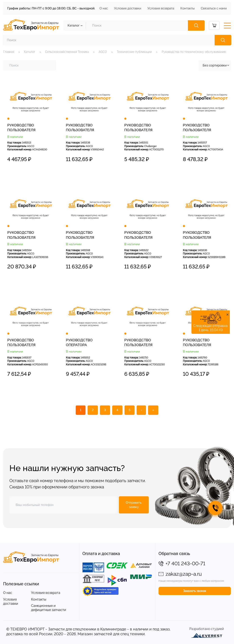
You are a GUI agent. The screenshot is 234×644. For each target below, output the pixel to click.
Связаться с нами (214, 8)
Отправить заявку (134, 505)
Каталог (30, 52)
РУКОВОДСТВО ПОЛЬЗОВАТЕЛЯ (21, 128)
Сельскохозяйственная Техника (67, 52)
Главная (9, 52)
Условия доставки (128, 8)
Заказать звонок (195, 591)
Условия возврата (161, 8)
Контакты (187, 8)
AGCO (103, 52)
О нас (104, 8)
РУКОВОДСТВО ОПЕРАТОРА (79, 342)
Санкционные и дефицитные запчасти (49, 608)
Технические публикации (134, 52)
